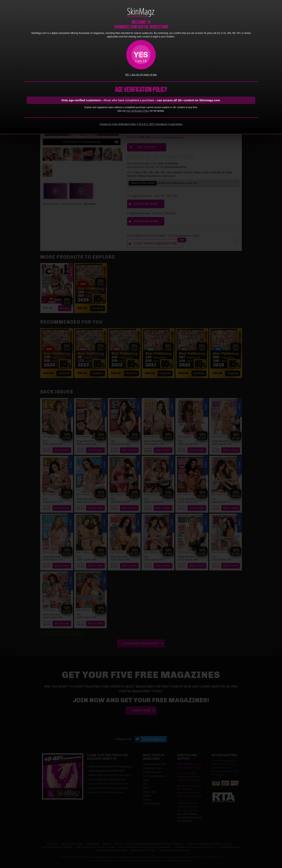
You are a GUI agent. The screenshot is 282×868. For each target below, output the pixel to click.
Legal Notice (176, 124)
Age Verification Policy (138, 111)
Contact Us (105, 124)
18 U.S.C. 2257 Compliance (153, 124)
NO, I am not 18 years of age (141, 75)
